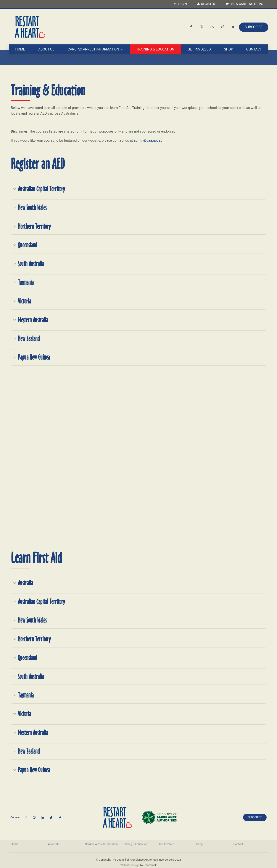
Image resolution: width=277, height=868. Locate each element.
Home (20, 49)
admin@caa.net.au (148, 140)
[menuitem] (27, 844)
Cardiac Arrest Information (93, 49)
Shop (229, 49)
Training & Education (155, 49)
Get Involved (199, 49)
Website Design (130, 865)
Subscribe (254, 27)
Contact (254, 49)
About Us (46, 49)
